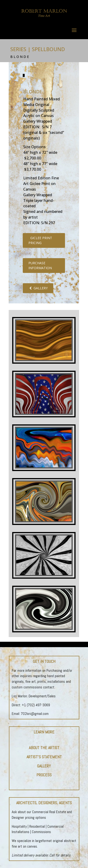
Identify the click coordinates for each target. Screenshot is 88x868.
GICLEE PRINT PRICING (40, 240)
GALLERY (38, 288)
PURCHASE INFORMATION (40, 265)
